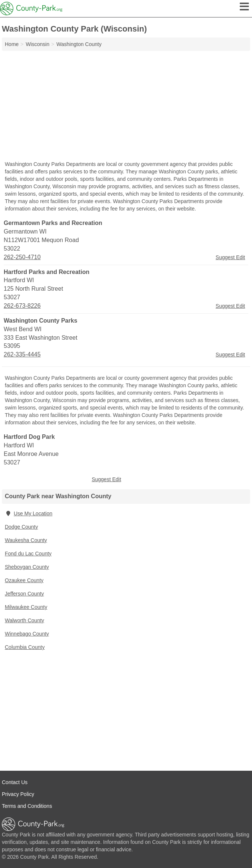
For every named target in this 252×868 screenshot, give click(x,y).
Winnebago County (27, 634)
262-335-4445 (22, 354)
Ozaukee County (24, 580)
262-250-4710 (22, 257)
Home (12, 44)
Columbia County (25, 647)
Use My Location (29, 513)
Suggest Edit (230, 257)
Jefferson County (24, 594)
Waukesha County (26, 540)
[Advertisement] (126, 107)
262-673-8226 (22, 306)
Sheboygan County (27, 567)
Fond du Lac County (28, 554)
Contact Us (15, 782)
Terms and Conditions (27, 806)
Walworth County (24, 620)
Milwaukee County (26, 607)
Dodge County (21, 527)
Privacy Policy (18, 794)
